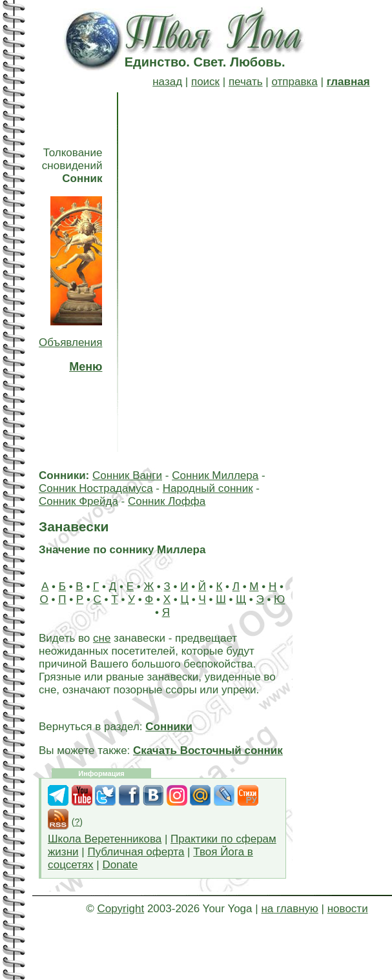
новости (348, 909)
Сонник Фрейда (78, 501)
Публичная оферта (136, 852)
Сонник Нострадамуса (96, 488)
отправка (294, 82)
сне (102, 638)
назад (167, 82)
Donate (120, 865)
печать (246, 82)
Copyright (120, 909)
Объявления (70, 342)
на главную (289, 909)
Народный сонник (208, 488)
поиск (205, 82)
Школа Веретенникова (105, 839)
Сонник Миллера (215, 475)
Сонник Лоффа (167, 501)
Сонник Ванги (127, 475)
